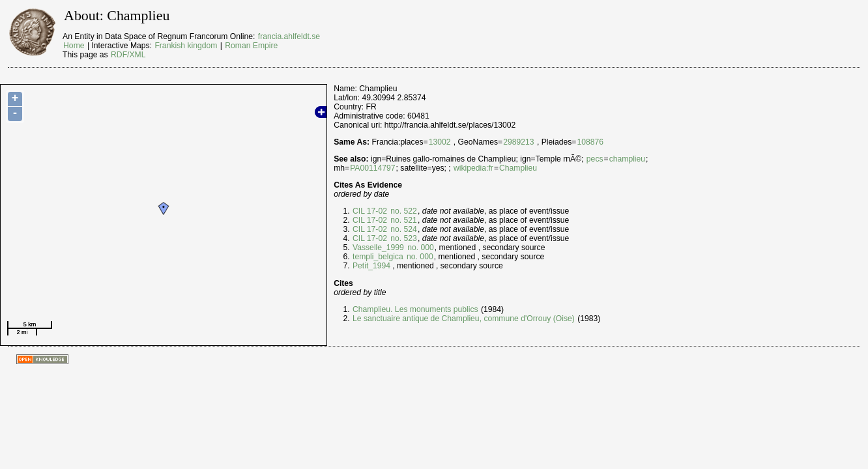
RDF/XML (128, 55)
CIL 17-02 (370, 211)
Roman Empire (251, 46)
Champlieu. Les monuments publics (415, 309)
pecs (595, 159)
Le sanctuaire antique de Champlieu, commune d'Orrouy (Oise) (464, 319)
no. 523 (403, 238)
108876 (590, 142)
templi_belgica (378, 257)
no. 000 (420, 248)
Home (74, 46)
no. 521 (403, 220)
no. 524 (403, 229)
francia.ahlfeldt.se (289, 36)
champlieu (627, 159)
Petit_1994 (371, 266)
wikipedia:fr (473, 168)
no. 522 (403, 211)
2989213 (518, 142)
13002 (440, 142)
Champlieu (518, 168)
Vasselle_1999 (378, 248)
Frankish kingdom (186, 46)
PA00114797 (372, 168)
